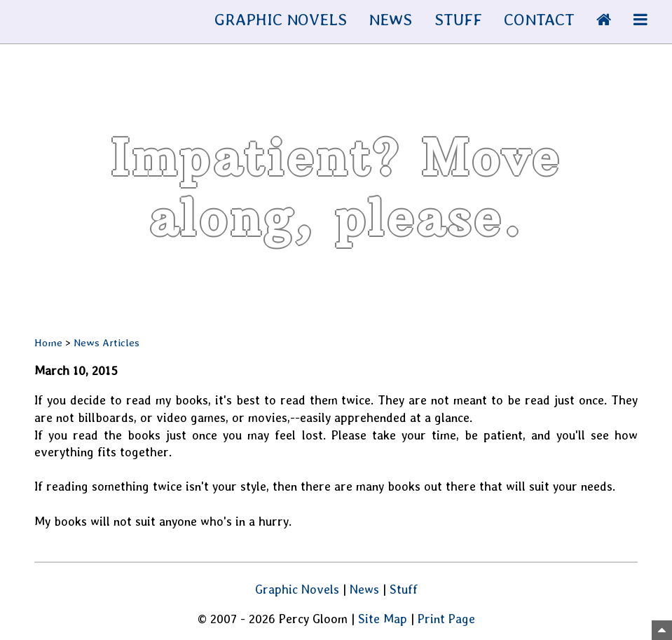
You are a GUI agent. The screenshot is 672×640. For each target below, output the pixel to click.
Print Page (446, 619)
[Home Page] (604, 19)
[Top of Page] (662, 630)
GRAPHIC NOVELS (281, 19)
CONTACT (539, 19)
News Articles (107, 343)
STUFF (458, 19)
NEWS (390, 19)
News (364, 589)
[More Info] (640, 19)
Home (48, 343)
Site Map (383, 619)
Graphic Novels (297, 589)
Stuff (404, 589)
